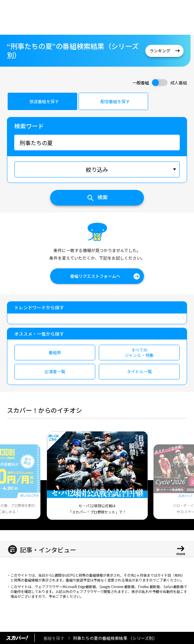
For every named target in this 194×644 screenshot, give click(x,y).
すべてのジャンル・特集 (139, 352)
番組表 (55, 352)
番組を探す (54, 638)
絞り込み (97, 169)
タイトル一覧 (139, 371)
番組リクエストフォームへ (95, 276)
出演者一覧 (55, 371)
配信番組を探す (115, 101)
